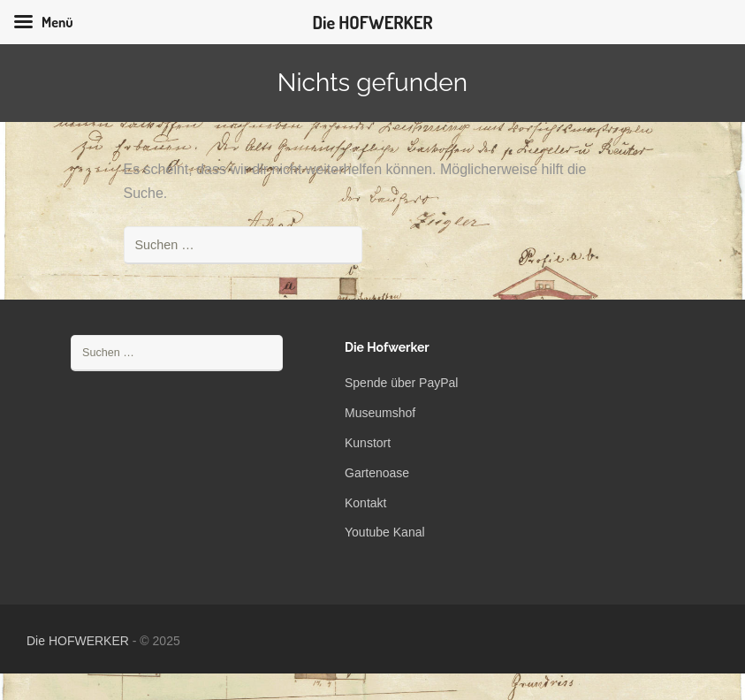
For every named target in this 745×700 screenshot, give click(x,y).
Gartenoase (377, 473)
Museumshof (380, 413)
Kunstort (368, 443)
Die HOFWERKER (78, 641)
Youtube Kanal (385, 532)
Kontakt (365, 503)
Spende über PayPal (401, 383)
